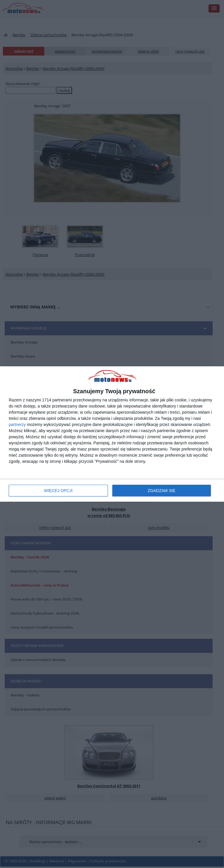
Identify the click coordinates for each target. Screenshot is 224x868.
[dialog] (112, 434)
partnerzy (17, 424)
